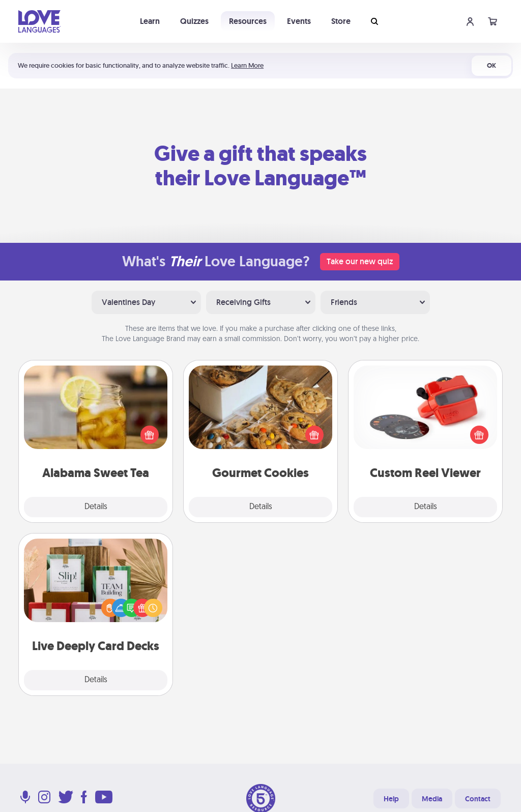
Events (299, 21)
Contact (478, 799)
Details (96, 507)
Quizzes (194, 21)
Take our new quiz (360, 261)
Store (341, 21)
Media (432, 799)
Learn (150, 21)
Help (391, 799)
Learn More (247, 65)
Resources (248, 21)
